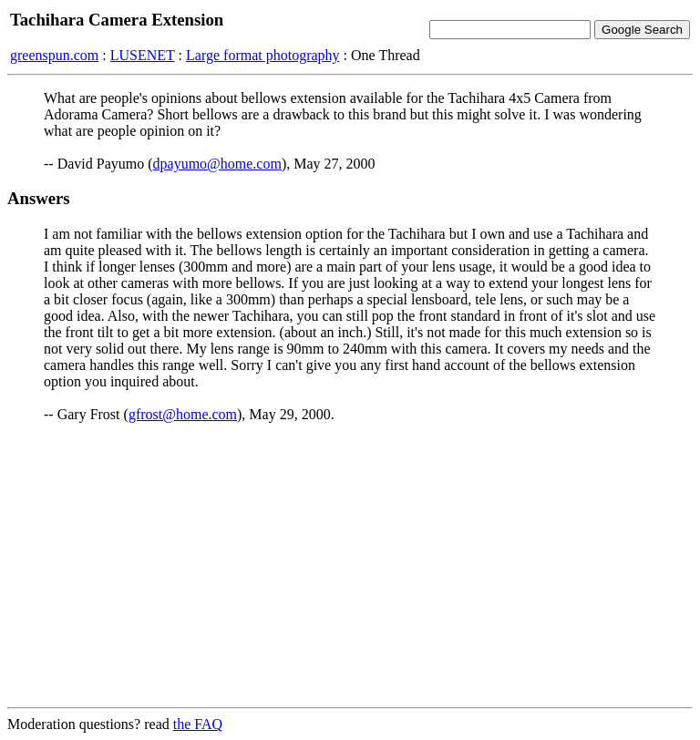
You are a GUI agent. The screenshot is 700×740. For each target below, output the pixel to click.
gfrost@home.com (183, 414)
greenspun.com (54, 55)
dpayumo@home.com (217, 164)
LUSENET (143, 55)
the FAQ (198, 724)
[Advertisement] (350, 565)
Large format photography (263, 55)
